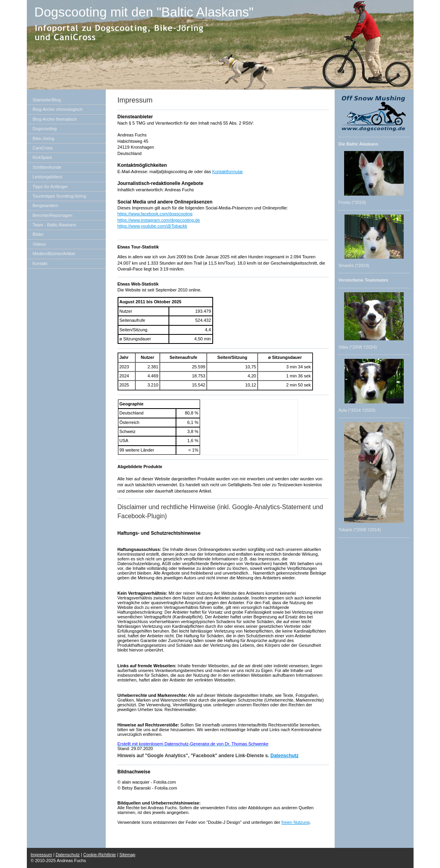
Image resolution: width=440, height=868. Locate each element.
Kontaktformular (228, 172)
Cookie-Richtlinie (100, 855)
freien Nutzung (296, 822)
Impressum (41, 855)
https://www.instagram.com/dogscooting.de (159, 220)
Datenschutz (284, 756)
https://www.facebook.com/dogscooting (155, 214)
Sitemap (127, 855)
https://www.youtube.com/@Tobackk (153, 226)
